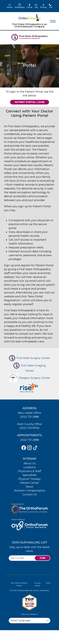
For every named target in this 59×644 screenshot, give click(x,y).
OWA (48, 583)
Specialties (30, 475)
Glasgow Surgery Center (30, 378)
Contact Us (30, 494)
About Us (30, 463)
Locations (30, 467)
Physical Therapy (30, 479)
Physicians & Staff (30, 471)
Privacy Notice (38, 584)
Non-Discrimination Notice (19, 584)
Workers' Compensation (30, 491)
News (30, 487)
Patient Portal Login (30, 102)
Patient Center (30, 483)
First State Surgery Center (30, 358)
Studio (45, 590)
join (42, 558)
